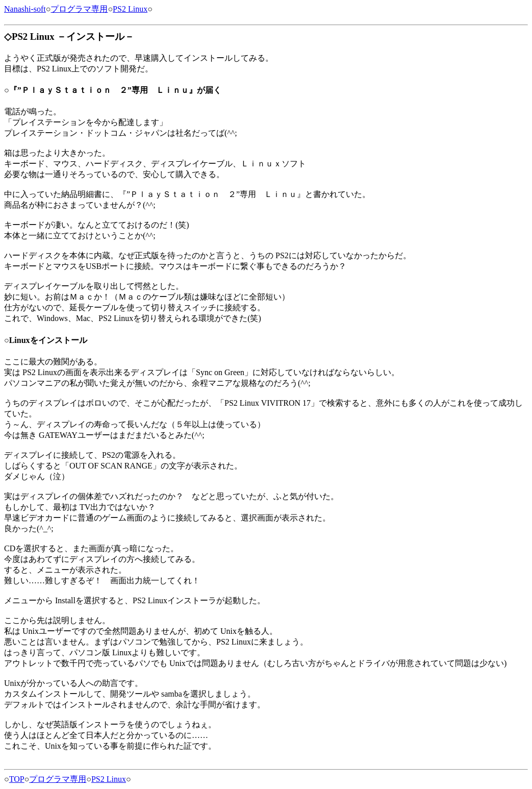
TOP (17, 779)
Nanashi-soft (25, 9)
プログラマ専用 (79, 9)
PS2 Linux (130, 9)
